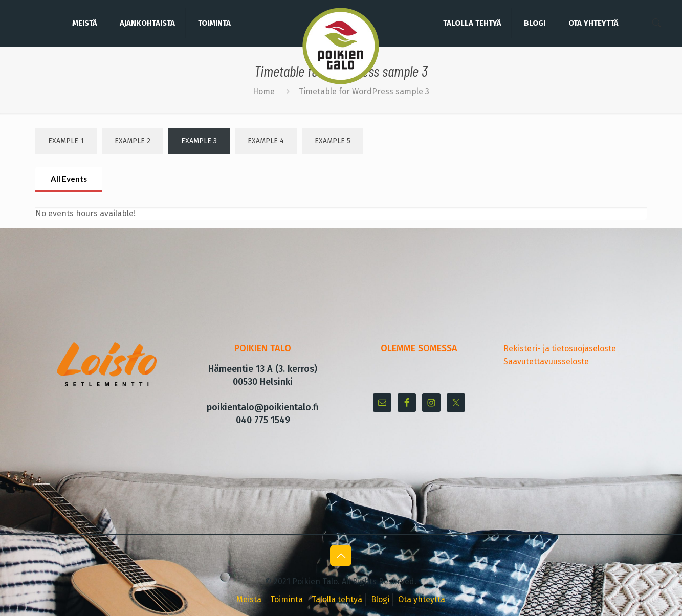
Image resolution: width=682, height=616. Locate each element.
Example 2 (133, 141)
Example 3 (199, 141)
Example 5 (333, 141)
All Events (69, 179)
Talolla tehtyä (337, 599)
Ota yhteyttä (422, 599)
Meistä (249, 599)
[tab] (69, 179)
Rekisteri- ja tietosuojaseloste (560, 349)
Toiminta (287, 599)
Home (264, 91)
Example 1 (66, 141)
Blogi (380, 599)
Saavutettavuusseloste (546, 361)
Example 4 (266, 141)
